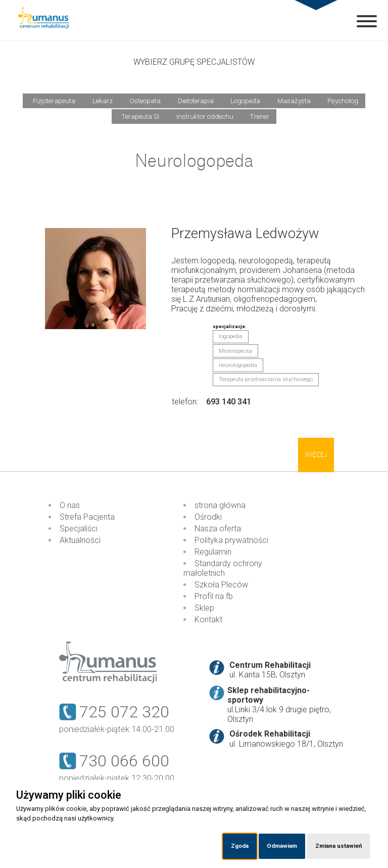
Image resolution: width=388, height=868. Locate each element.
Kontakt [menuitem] (208, 620)
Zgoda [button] (240, 846)
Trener (260, 117)
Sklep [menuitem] (204, 608)
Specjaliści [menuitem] (79, 529)
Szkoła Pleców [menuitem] (221, 585)
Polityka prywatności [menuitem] (231, 540)
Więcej (316, 455)
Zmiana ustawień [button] (338, 846)
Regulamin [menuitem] (213, 552)
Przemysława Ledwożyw (245, 234)
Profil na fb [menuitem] (214, 596)
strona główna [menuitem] (220, 505)
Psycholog (343, 101)
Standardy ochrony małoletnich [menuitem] (223, 568)
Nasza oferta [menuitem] (218, 529)
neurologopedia (238, 365)
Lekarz (103, 101)
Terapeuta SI (140, 117)
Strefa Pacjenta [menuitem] (87, 517)
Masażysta (294, 101)
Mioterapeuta (235, 351)
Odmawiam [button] (282, 846)
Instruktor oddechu (205, 117)
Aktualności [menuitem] (80, 540)
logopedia (231, 336)
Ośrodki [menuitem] (208, 517)
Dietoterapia (196, 101)
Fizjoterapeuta (54, 101)
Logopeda (245, 101)
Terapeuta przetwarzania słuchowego (266, 379)
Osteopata (145, 101)
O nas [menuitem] (70, 505)
